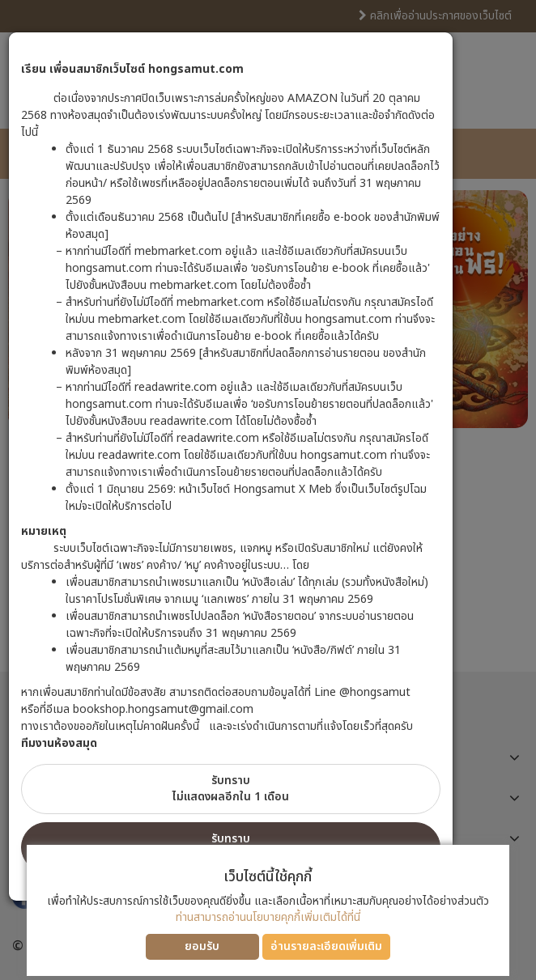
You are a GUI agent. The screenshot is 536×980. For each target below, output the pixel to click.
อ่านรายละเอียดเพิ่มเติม (326, 946)
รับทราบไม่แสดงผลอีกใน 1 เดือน (231, 789)
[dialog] (268, 490)
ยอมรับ (202, 946)
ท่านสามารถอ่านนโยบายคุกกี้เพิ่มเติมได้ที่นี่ (268, 917)
